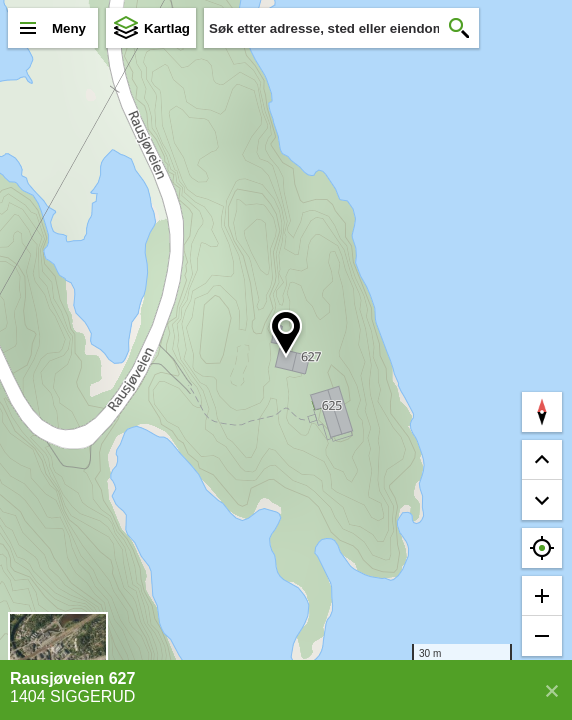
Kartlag (167, 28)
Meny (69, 28)
